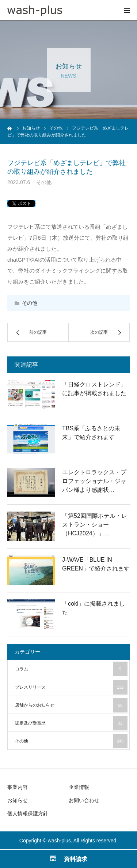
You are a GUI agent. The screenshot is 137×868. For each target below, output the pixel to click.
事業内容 (18, 787)
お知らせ (18, 800)
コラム (71, 669)
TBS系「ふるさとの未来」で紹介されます (91, 433)
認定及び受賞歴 (71, 723)
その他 (44, 182)
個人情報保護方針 (28, 813)
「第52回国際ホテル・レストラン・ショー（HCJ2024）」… (95, 525)
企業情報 (79, 787)
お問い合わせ (84, 800)
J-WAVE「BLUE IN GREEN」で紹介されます (96, 564)
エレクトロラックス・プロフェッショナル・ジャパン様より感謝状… (94, 481)
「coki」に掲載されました (94, 608)
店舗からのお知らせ (71, 705)
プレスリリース (71, 687)
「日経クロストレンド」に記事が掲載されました (94, 389)
